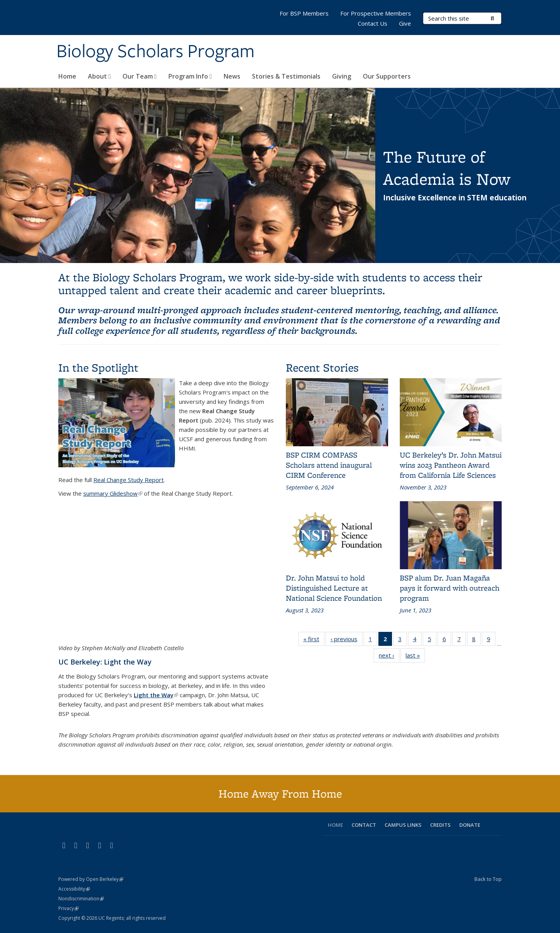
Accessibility (74, 889)
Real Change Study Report (129, 480)
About (99, 76)
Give (405, 23)
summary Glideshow (113, 493)
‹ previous (346, 640)
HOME (335, 825)
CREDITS (440, 825)
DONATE (470, 825)
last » (415, 657)
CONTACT (364, 825)
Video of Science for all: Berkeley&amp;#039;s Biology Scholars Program (166, 577)
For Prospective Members (376, 13)
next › (389, 657)
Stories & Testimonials (286, 76)
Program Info (190, 76)
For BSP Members (304, 13)
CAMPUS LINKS (403, 825)
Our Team (140, 76)
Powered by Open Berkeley (91, 879)
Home (67, 76)
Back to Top (488, 879)
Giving (342, 76)
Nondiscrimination (81, 899)
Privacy (68, 908)
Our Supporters (387, 76)
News (232, 76)
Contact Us (373, 23)
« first (314, 640)
